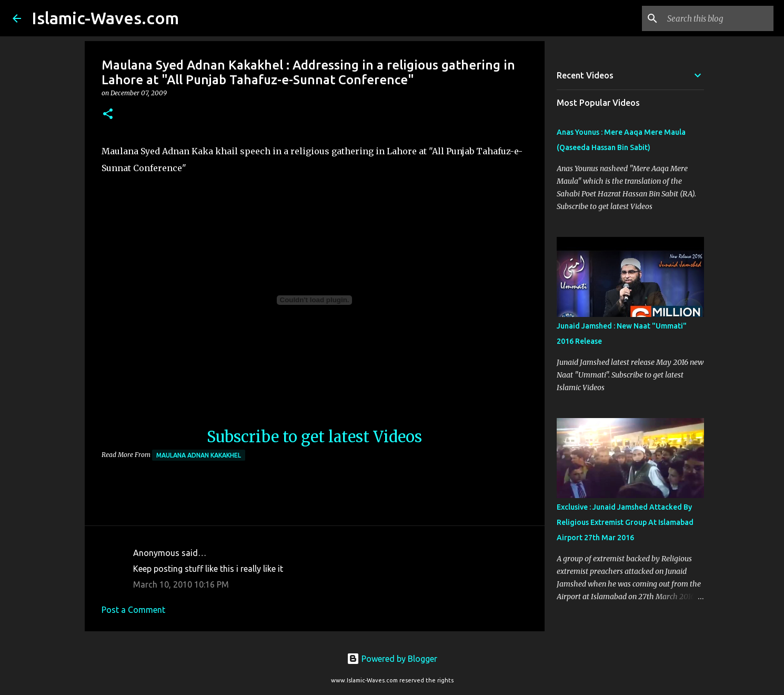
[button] (108, 115)
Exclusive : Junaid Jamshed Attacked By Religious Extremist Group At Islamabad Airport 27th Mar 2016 (625, 522)
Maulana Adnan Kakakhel (199, 455)
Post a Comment (133, 610)
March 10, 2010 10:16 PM (181, 584)
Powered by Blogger (392, 659)
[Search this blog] (718, 18)
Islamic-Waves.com (105, 18)
